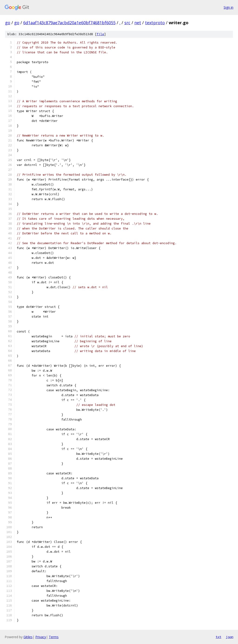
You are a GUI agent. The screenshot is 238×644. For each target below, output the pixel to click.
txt (218, 637)
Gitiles (28, 637)
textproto (155, 23)
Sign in (228, 7)
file (100, 34)
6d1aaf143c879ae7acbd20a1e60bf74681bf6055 (69, 23)
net (138, 23)
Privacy (41, 637)
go (8, 23)
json (230, 637)
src (127, 23)
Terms (54, 637)
